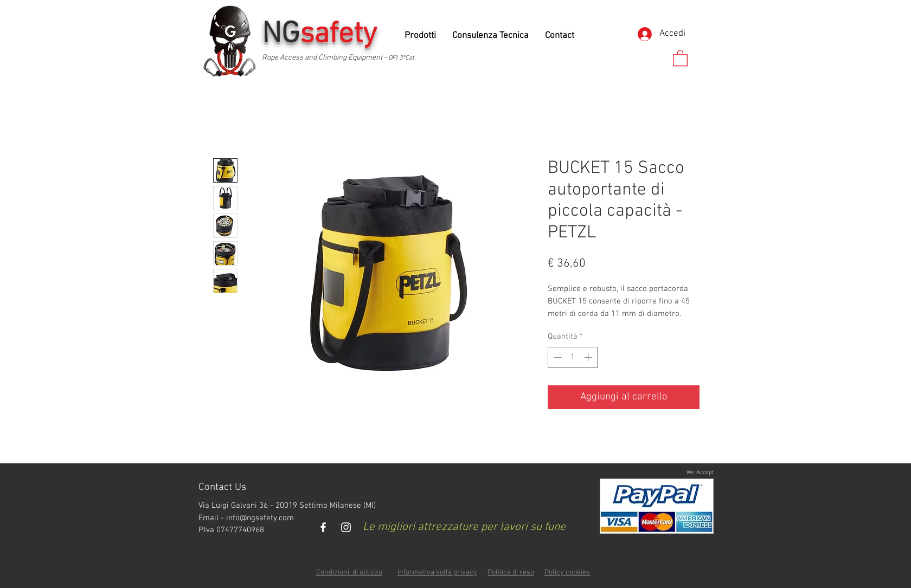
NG (323, 35)
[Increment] (589, 357)
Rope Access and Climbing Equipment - (325, 58)
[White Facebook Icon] (323, 527)
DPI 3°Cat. (402, 58)
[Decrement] (557, 357)
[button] (680, 57)
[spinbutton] (573, 357)
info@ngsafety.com (260, 518)
